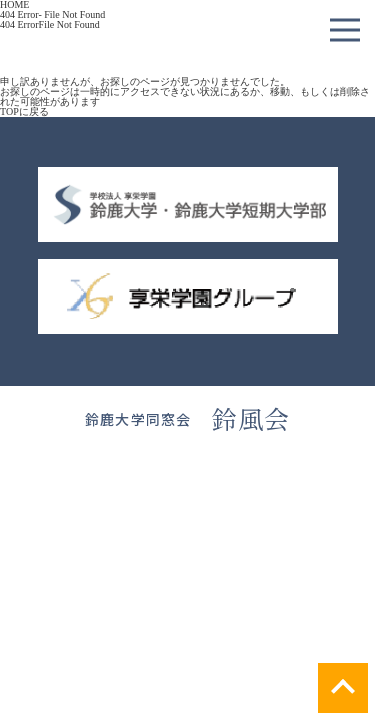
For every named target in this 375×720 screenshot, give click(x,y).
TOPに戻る (24, 111)
